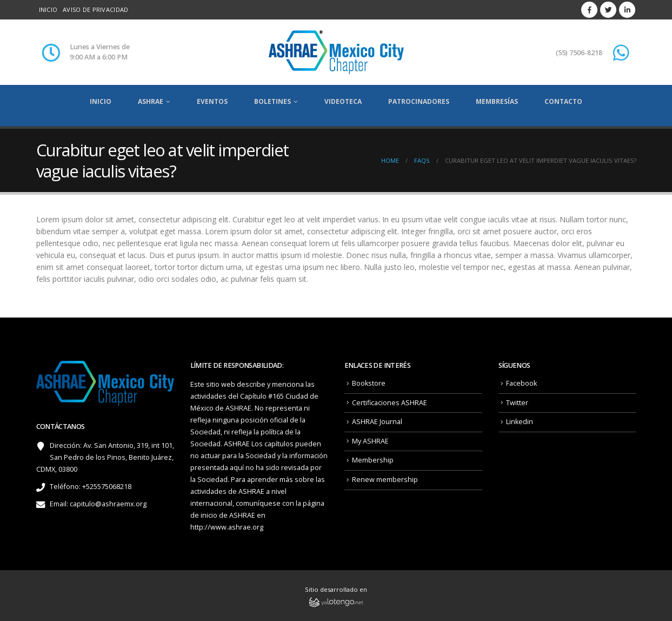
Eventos (212, 101)
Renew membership (385, 480)
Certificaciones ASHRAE (390, 403)
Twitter (517, 403)
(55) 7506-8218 (579, 53)
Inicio (48, 9)
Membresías (497, 101)
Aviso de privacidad (95, 9)
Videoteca (343, 101)
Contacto (563, 101)
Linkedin (520, 422)
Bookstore (369, 383)
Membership (373, 460)
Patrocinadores (419, 101)
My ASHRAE (370, 441)
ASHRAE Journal (377, 422)
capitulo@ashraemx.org (108, 504)
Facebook (521, 383)
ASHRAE (151, 101)
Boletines (272, 101)
